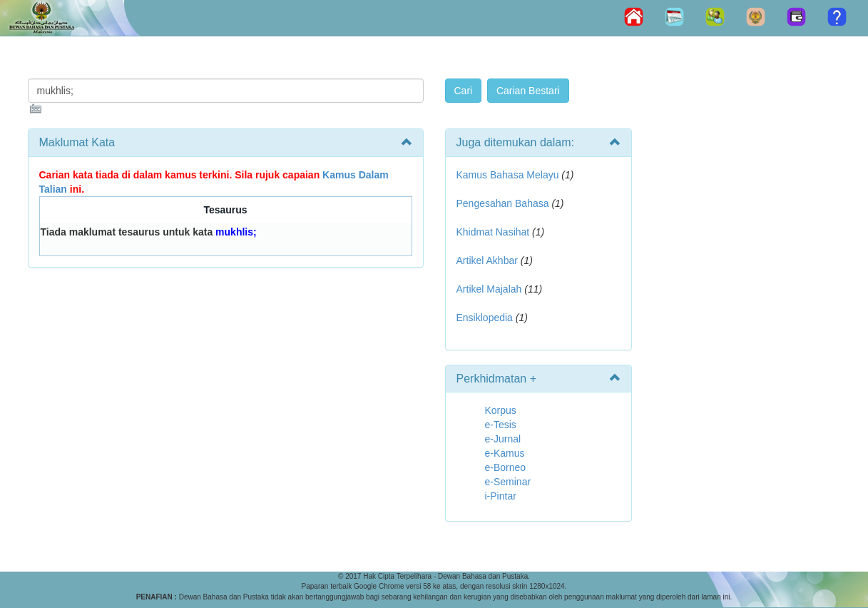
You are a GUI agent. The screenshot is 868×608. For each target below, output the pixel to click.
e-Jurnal (503, 439)
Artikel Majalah (489, 289)
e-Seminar (508, 482)
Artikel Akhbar (487, 260)
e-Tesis (501, 425)
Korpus (501, 410)
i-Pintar (501, 496)
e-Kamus (505, 453)
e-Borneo (506, 467)
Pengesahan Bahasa (503, 203)
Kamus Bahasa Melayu (509, 175)
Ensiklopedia (485, 318)
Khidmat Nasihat (493, 232)
